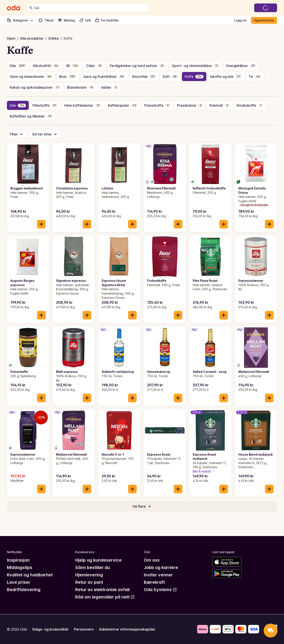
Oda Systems (160, 590)
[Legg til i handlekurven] (41, 224)
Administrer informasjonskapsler (127, 629)
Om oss (152, 560)
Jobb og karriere (161, 567)
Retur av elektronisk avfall (102, 590)
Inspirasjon (18, 560)
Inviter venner (158, 575)
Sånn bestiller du (93, 567)
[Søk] (31, 8)
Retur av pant (89, 582)
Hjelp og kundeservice (98, 560)
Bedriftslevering (24, 590)
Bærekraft (154, 582)
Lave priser (19, 582)
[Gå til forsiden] (13, 8)
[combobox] (91, 8)
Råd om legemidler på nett (105, 597)
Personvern (84, 629)
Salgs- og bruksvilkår (51, 629)
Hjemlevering (89, 575)
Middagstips (20, 567)
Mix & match (204, 471)
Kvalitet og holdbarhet (30, 575)
